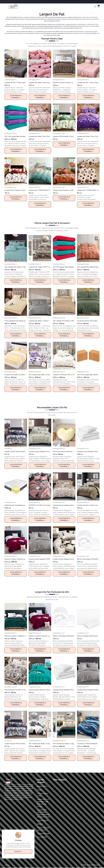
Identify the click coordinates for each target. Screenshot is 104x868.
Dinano (39, 790)
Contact (7, 865)
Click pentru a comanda (16, 97)
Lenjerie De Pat (42, 787)
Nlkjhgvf (40, 824)
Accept (18, 851)
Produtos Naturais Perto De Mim (43, 829)
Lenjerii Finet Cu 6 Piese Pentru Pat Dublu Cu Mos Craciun (43, 803)
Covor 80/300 (42, 837)
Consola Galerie (42, 821)
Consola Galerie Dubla (42, 795)
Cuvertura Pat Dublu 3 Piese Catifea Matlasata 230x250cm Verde (43, 814)
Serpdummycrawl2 (43, 834)
